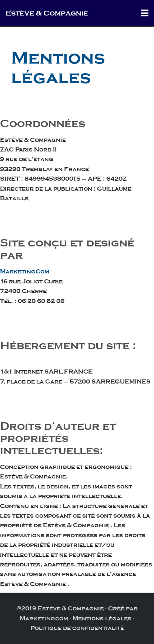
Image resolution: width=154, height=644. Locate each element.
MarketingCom (25, 272)
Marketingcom (44, 619)
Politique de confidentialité (77, 628)
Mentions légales (102, 619)
